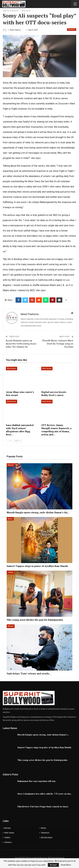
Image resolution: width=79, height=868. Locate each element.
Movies (11, 465)
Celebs (11, 572)
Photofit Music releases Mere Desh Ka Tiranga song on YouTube (58, 344)
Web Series (72, 29)
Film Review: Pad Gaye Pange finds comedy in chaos (43, 807)
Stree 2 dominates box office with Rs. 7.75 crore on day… (45, 794)
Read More (66, 865)
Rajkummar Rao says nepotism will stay (37, 781)
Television (45, 833)
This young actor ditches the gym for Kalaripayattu (42, 760)
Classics (8, 842)
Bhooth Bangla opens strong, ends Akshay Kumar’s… (43, 735)
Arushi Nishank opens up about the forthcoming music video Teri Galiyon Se (21, 344)
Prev (10, 441)
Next (18, 441)
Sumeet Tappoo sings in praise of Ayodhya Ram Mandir (44, 747)
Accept (53, 865)
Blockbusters (47, 837)
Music (10, 519)
